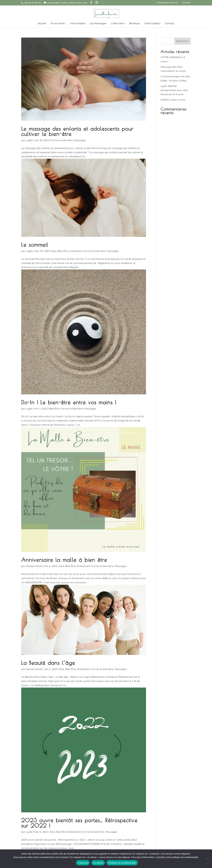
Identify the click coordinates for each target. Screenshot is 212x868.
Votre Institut (78, 24)
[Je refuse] (208, 859)
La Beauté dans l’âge (48, 663)
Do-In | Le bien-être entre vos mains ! (69, 402)
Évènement (76, 251)
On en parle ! (58, 24)
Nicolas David (34, 566)
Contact (186, 3)
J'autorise (83, 863)
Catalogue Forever (167, 3)
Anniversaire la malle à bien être (64, 560)
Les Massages (98, 24)
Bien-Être (63, 251)
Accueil (42, 24)
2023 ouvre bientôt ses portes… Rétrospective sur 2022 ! (79, 823)
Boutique (134, 24)
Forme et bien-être (62, 140)
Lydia (29, 140)
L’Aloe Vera (118, 24)
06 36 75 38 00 (33, 3)
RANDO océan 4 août (173, 100)
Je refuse (98, 863)
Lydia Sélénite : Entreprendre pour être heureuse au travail (174, 90)
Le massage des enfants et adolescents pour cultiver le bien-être (77, 131)
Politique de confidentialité (122, 863)
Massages (80, 140)
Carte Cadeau (152, 24)
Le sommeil (35, 245)
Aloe (54, 251)
